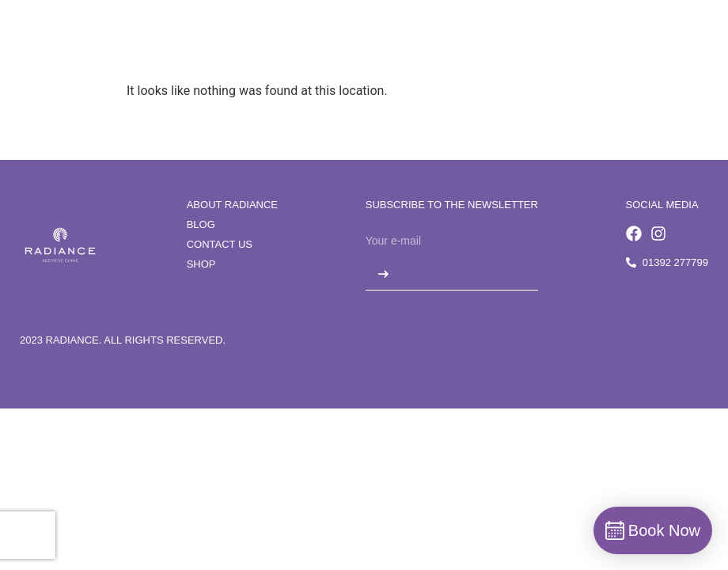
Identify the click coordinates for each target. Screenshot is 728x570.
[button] (610, 46)
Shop (201, 264)
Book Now (669, 45)
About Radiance (232, 205)
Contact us (220, 244)
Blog (201, 224)
